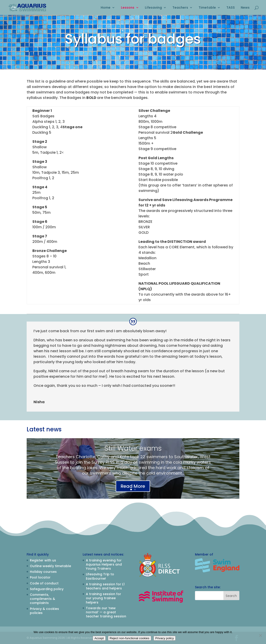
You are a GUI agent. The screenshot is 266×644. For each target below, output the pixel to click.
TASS (231, 8)
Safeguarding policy (47, 589)
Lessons (128, 8)
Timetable (207, 8)
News (245, 8)
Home (106, 8)
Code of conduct (44, 583)
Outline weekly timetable (50, 566)
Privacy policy (165, 638)
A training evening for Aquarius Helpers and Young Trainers (104, 564)
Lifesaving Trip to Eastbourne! (100, 576)
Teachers (180, 8)
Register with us (43, 560)
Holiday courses (43, 572)
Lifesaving (153, 8)
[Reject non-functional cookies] (260, 635)
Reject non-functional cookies (130, 638)
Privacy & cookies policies (44, 611)
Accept (99, 638)
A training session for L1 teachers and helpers (105, 586)
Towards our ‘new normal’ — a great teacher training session (106, 612)
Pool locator (40, 577)
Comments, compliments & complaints (42, 599)
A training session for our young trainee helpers (104, 598)
